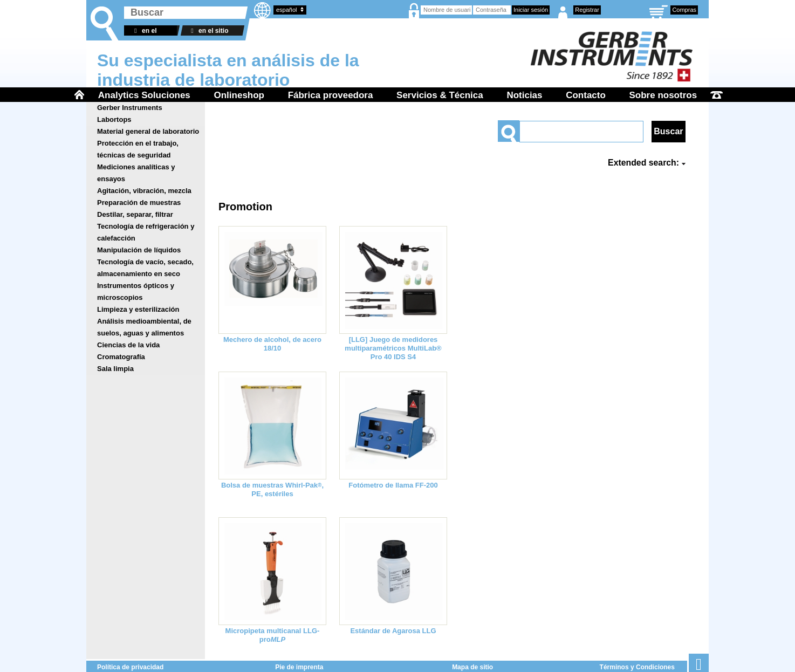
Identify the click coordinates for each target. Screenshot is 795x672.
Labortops (114, 119)
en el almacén (144, 31)
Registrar (587, 10)
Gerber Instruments (130, 108)
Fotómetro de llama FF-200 (393, 485)
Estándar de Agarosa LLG (393, 631)
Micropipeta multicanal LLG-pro (273, 635)
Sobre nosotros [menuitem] (663, 95)
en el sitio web (208, 31)
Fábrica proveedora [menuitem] (331, 95)
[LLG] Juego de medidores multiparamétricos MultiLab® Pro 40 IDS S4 (393, 348)
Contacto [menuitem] (586, 95)
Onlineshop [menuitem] (239, 95)
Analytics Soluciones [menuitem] (144, 95)
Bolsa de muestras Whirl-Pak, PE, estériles (272, 489)
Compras (684, 10)
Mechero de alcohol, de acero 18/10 (272, 344)
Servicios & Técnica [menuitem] (440, 95)
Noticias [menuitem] (524, 95)
